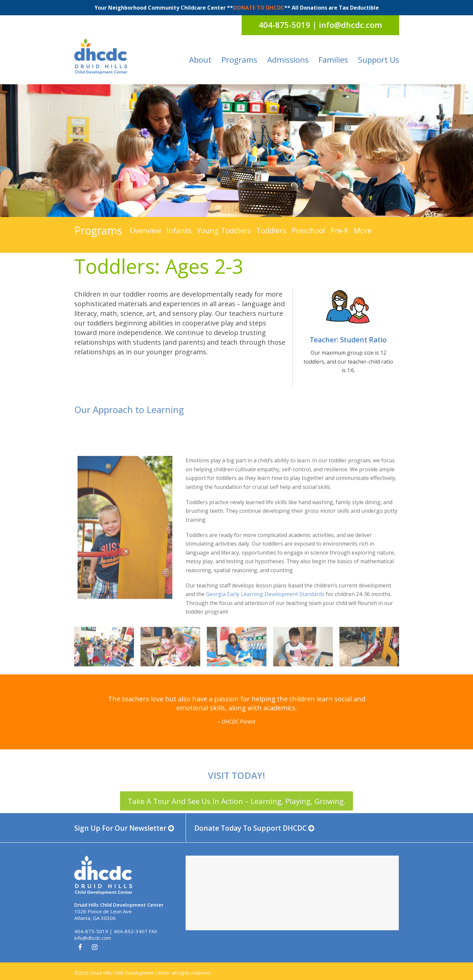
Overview (146, 230)
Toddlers (271, 230)
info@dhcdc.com (93, 938)
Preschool (308, 230)
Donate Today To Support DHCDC (254, 828)
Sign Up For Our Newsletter (124, 828)
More (363, 230)
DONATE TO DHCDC (259, 8)
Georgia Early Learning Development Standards (265, 675)
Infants (179, 230)
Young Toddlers (224, 230)
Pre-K (339, 230)
